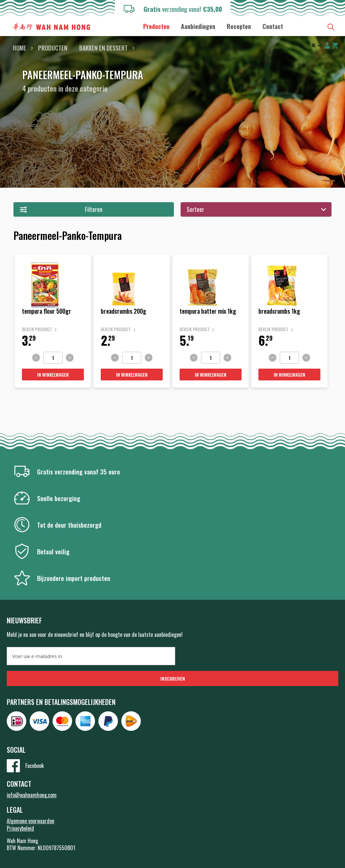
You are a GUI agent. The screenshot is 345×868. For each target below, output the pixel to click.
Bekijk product (37, 329)
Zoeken (331, 27)
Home (20, 48)
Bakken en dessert (103, 48)
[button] (315, 46)
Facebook (35, 766)
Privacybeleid (20, 828)
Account (327, 45)
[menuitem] (156, 26)
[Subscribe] (172, 678)
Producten (53, 48)
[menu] (213, 26)
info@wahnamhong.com (32, 795)
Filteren (94, 209)
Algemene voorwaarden (30, 821)
